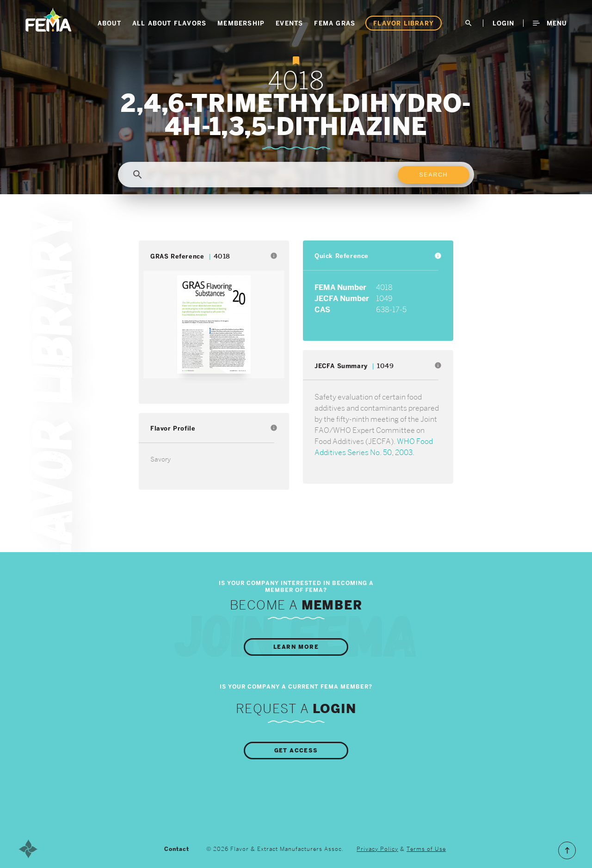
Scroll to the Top (567, 850)
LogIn (503, 23)
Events (289, 23)
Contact (177, 849)
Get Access (296, 751)
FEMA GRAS (335, 23)
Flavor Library (404, 23)
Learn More (296, 647)
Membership (241, 23)
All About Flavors (169, 23)
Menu (550, 23)
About (109, 23)
